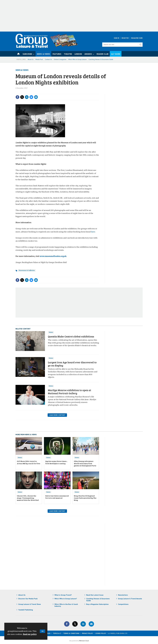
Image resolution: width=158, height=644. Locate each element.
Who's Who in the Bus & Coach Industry (66, 605)
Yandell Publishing (26, 610)
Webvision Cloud (84, 641)
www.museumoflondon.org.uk (53, 256)
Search (140, 45)
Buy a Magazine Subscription (97, 604)
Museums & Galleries (27, 270)
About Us (31, 59)
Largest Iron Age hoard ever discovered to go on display (72, 364)
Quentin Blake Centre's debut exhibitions (71, 336)
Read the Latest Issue (95, 595)
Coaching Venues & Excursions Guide (101, 59)
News (51, 332)
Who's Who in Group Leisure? (66, 599)
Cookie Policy (101, 633)
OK (42, 631)
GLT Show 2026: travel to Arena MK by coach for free (29, 462)
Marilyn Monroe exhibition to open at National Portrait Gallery (70, 392)
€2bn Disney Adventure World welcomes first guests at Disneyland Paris (85, 463)
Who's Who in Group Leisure (77, 59)
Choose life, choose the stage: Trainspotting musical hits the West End (28, 498)
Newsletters (123, 595)
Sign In (116, 38)
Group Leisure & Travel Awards (130, 599)
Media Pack (39, 59)
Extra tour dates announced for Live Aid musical (57, 497)
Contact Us (48, 59)
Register (125, 38)
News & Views (22, 70)
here (93, 232)
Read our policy (30, 634)
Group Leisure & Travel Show (30, 604)
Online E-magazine (60, 59)
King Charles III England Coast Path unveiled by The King (85, 498)
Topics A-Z (57, 633)
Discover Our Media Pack (28, 599)
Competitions (123, 604)
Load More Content (57, 415)
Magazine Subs (137, 38)
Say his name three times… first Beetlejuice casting (57, 462)
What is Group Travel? (63, 595)
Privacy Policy (87, 633)
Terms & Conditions (71, 633)
